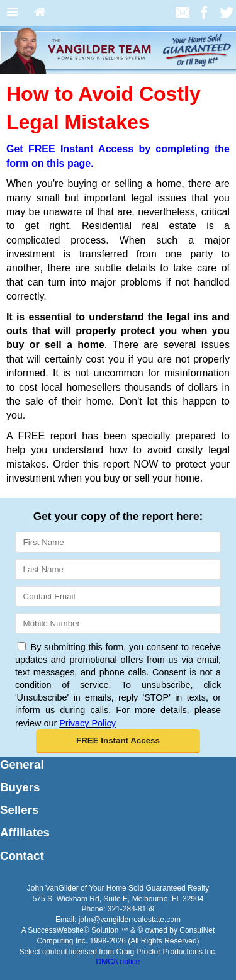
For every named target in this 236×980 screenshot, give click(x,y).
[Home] (40, 13)
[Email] (118, 596)
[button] (118, 741)
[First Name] (118, 542)
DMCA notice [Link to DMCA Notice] (118, 962)
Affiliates (25, 832)
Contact (22, 856)
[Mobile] (118, 623)
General (22, 764)
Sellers (19, 810)
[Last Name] (118, 569)
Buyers (20, 787)
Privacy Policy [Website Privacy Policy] (87, 723)
